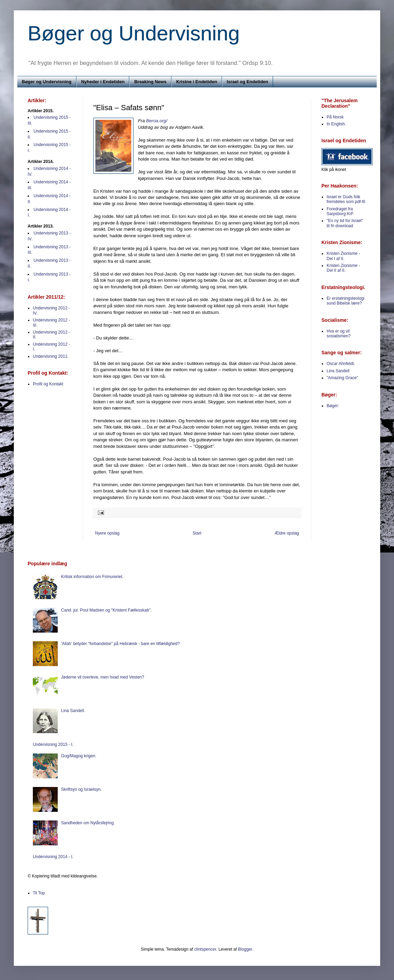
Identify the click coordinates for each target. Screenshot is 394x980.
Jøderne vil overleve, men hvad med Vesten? (103, 677)
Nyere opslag (107, 533)
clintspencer (205, 949)
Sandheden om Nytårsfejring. (88, 823)
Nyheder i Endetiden (103, 82)
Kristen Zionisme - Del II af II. (343, 268)
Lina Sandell (338, 371)
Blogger (245, 949)
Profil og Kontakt (48, 384)
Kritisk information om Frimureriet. (92, 577)
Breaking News (150, 82)
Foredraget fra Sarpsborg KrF (340, 211)
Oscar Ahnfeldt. (341, 364)
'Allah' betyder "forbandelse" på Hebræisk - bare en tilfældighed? (120, 644)
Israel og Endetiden (247, 82)
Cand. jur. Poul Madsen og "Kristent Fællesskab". (106, 610)
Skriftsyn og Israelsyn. (81, 789)
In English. (336, 124)
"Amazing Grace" (342, 378)
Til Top (39, 893)
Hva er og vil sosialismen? (339, 334)
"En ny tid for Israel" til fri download (345, 223)
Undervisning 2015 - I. (53, 744)
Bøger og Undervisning (134, 33)
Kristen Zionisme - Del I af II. (343, 256)
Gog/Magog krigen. (79, 756)
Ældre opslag (287, 533)
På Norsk (335, 117)
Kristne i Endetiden (197, 82)
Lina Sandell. (73, 711)
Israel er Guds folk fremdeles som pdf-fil (346, 199)
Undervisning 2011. (51, 356)
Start (197, 533)
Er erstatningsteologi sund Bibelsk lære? (345, 301)
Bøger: (333, 406)
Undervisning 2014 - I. (53, 857)
